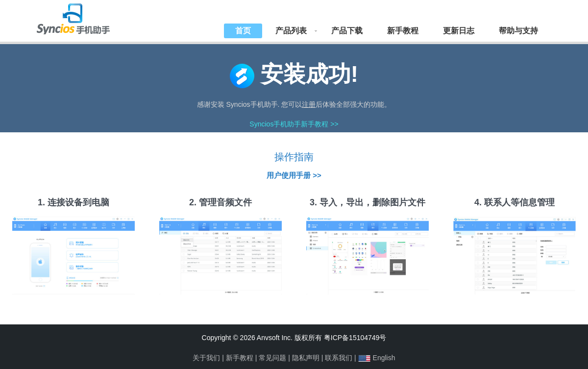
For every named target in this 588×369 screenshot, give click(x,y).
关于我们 (206, 358)
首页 (243, 31)
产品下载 (347, 31)
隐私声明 (306, 358)
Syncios (83, 17)
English (384, 358)
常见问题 (272, 358)
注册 (309, 104)
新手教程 (403, 31)
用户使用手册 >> (294, 175)
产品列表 (291, 31)
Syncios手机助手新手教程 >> (294, 124)
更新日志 (459, 31)
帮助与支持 (518, 31)
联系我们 (339, 358)
